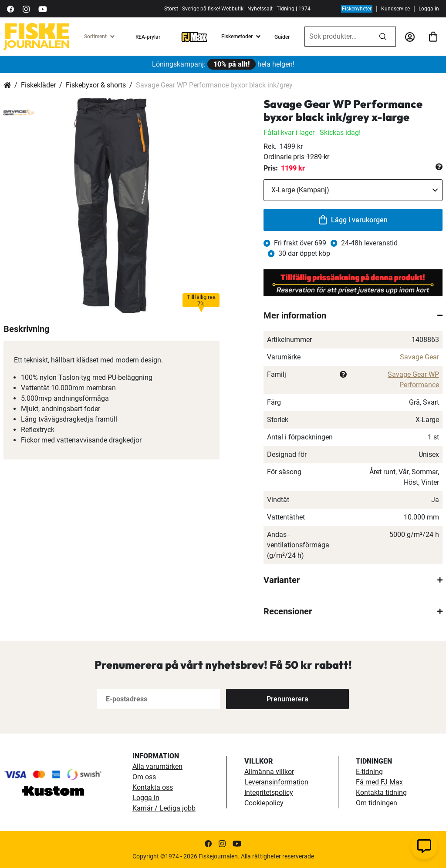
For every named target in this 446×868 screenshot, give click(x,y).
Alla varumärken (157, 766)
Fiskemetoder (237, 37)
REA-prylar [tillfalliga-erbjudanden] (148, 37)
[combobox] (338, 37)
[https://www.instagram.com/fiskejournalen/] (26, 8)
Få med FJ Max (379, 782)
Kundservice (395, 9)
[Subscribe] (287, 699)
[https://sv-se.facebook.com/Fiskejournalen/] (10, 8)
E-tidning (369, 772)
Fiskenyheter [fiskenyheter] (357, 9)
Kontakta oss (153, 787)
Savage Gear (419, 357)
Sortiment (95, 37)
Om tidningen (377, 803)
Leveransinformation (276, 782)
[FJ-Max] (194, 37)
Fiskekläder (38, 85)
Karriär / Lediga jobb (164, 808)
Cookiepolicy (264, 803)
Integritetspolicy (269, 793)
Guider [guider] (282, 37)
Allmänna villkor (269, 772)
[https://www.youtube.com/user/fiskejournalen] (43, 8)
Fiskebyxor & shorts (96, 85)
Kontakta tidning (381, 793)
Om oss (144, 777)
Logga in (429, 9)
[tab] (353, 315)
